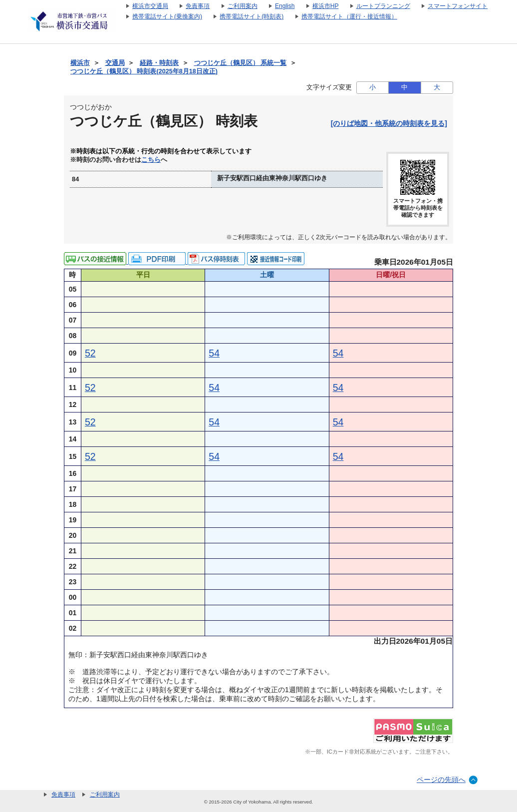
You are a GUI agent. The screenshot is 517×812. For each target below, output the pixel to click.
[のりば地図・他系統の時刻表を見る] (389, 123)
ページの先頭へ (441, 780)
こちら (151, 160)
